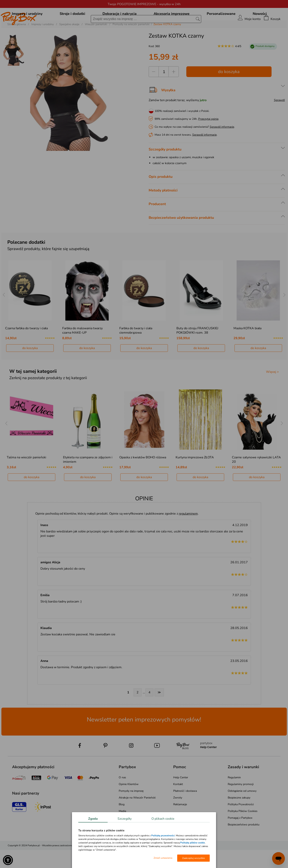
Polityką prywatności (163, 836)
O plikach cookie (163, 819)
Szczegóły (125, 819)
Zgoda (93, 819)
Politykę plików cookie (193, 843)
